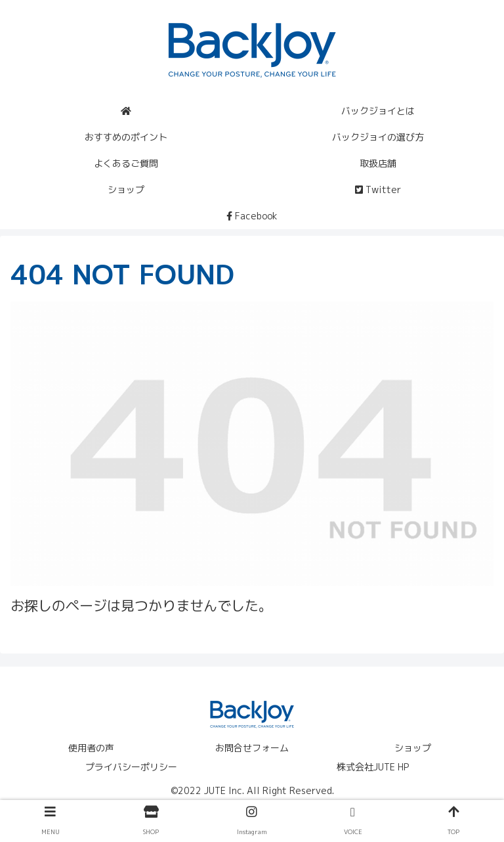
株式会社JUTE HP (373, 767)
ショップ (413, 748)
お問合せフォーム (252, 748)
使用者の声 (91, 748)
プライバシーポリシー (131, 767)
